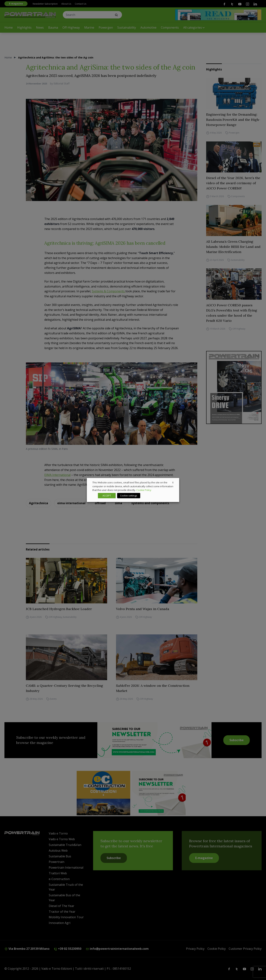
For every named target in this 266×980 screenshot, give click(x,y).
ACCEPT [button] (107, 496)
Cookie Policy (144, 490)
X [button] (173, 482)
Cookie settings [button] (129, 496)
